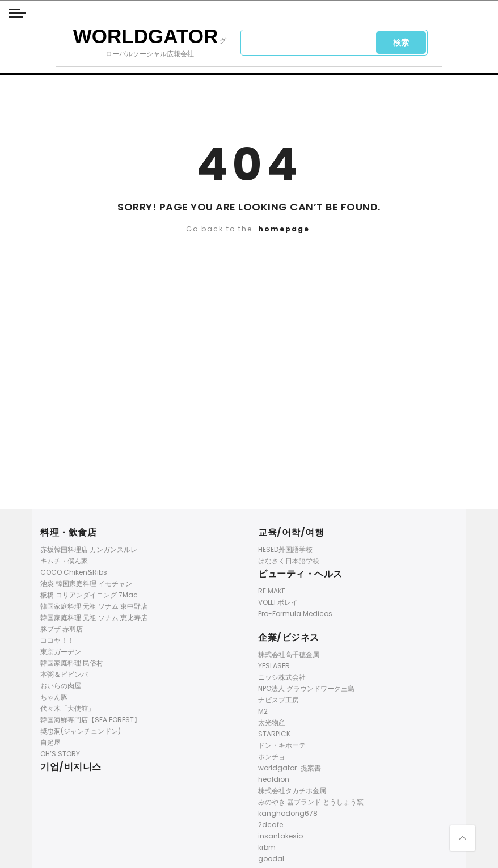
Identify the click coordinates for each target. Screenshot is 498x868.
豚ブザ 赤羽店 (62, 629)
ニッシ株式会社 (282, 677)
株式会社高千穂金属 (289, 654)
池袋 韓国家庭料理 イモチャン (86, 583)
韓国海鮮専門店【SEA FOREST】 (90, 720)
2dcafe (271, 825)
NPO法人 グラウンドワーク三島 (306, 688)
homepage (284, 229)
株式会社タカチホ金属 (292, 791)
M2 (263, 711)
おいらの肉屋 (61, 686)
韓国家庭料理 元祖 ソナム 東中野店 (94, 606)
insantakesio (280, 836)
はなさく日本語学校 (289, 561)
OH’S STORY (60, 754)
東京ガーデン (61, 652)
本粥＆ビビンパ (64, 674)
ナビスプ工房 (278, 700)
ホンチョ (272, 757)
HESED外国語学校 (285, 549)
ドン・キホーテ (282, 745)
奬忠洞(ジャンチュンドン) (81, 731)
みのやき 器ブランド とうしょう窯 (311, 802)
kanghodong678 (288, 813)
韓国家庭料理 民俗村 (72, 663)
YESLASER (274, 666)
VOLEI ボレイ (278, 602)
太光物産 (272, 722)
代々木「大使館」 (67, 708)
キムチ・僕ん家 (64, 561)
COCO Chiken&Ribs (74, 572)
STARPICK (274, 734)
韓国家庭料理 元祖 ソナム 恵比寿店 (94, 618)
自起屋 (50, 742)
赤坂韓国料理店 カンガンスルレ (89, 549)
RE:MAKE (272, 591)
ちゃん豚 (54, 697)
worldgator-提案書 (290, 768)
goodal (271, 859)
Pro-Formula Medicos (295, 614)
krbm (267, 847)
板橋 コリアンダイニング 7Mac (89, 595)
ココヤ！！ (57, 640)
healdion (274, 779)
